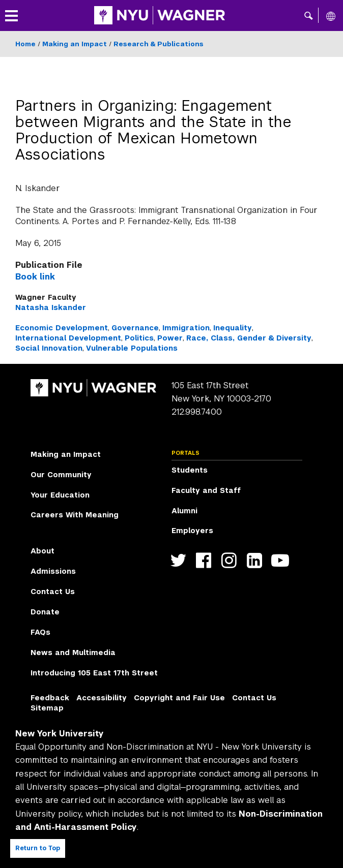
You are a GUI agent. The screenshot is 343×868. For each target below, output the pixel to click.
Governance (135, 328)
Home (25, 44)
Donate (45, 612)
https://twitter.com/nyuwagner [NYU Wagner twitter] (180, 560)
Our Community (61, 475)
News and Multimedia (73, 653)
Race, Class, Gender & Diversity (249, 338)
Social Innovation (49, 348)
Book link (35, 277)
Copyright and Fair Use (179, 698)
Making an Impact (75, 44)
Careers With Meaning (75, 515)
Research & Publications (159, 44)
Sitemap (47, 708)
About (42, 551)
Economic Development (62, 328)
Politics (139, 338)
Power (170, 338)
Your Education (60, 495)
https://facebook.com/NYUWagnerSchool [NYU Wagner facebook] (206, 560)
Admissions (53, 571)
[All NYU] (331, 16)
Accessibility (102, 698)
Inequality (233, 328)
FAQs (40, 632)
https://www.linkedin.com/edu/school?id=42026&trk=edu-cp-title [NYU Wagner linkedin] (257, 560)
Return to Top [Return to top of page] (38, 848)
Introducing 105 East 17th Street (94, 673)
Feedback (50, 698)
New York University (60, 734)
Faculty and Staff (206, 490)
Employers (192, 531)
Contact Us (53, 592)
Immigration (186, 328)
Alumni (184, 511)
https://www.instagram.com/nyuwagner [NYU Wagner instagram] (231, 560)
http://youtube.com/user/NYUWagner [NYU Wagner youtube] (282, 560)
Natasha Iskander (51, 307)
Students (190, 470)
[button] (309, 15)
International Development (68, 338)
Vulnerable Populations (132, 348)
